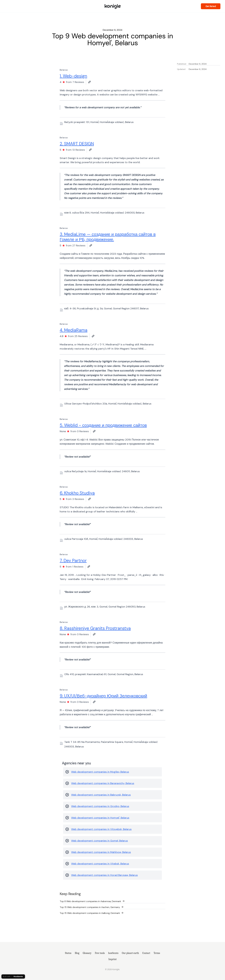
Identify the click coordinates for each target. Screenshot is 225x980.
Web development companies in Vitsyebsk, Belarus (101, 829)
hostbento (113, 953)
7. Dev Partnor (73, 561)
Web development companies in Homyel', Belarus (100, 818)
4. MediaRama (74, 330)
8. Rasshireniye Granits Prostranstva (95, 628)
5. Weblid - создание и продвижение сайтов (103, 425)
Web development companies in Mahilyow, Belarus (101, 852)
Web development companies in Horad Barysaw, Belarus (104, 875)
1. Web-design (73, 76)
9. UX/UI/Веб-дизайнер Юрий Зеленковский (103, 696)
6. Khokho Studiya (77, 493)
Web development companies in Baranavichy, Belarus (103, 783)
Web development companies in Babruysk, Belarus (101, 795)
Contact (146, 953)
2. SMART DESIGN (77, 144)
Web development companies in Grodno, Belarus (100, 806)
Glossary (87, 953)
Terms (157, 953)
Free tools (100, 953)
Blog (77, 953)
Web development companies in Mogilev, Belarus (100, 772)
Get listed (211, 6)
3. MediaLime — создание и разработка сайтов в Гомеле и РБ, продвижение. (108, 237)
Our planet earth (130, 953)
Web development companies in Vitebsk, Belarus (100, 864)
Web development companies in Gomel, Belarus (100, 841)
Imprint (113, 959)
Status (68, 953)
